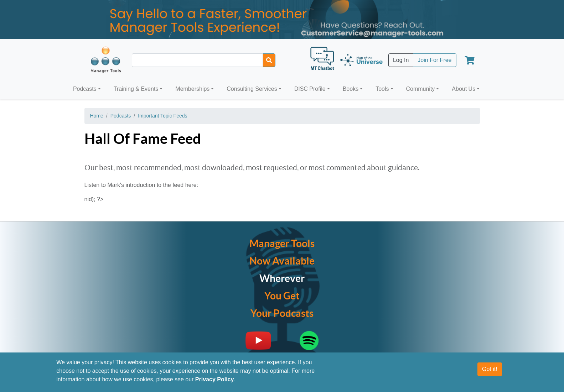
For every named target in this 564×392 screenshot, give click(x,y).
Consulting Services (252, 89)
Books (351, 89)
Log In (401, 60)
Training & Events (136, 89)
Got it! (490, 369)
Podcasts (85, 89)
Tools (382, 89)
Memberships (192, 89)
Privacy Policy (215, 379)
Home (97, 116)
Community (420, 89)
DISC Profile (310, 89)
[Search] (269, 60)
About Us (464, 89)
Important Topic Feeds (162, 116)
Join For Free (434, 60)
